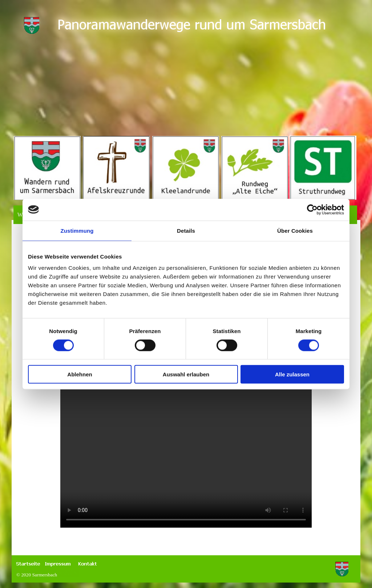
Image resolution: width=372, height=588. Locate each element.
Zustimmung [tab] (77, 230)
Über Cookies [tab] (295, 230)
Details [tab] (186, 230)
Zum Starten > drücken (186, 419)
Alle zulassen (292, 374)
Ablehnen (80, 374)
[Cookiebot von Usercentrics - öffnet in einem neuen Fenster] (312, 209)
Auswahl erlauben (186, 374)
